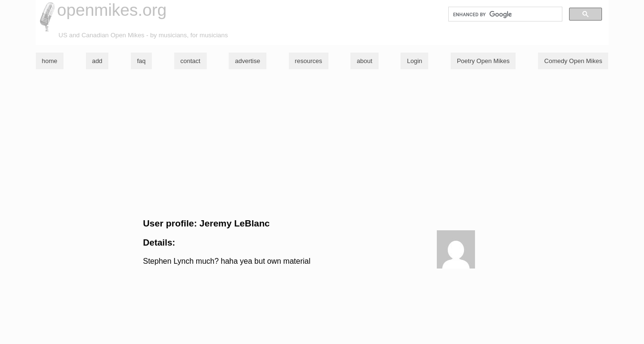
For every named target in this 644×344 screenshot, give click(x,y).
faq (141, 61)
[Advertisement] (322, 144)
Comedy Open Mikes (573, 61)
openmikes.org (112, 10)
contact (190, 61)
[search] (504, 14)
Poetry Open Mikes (483, 61)
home (50, 61)
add (97, 61)
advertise (248, 61)
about (364, 61)
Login (414, 61)
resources (309, 61)
